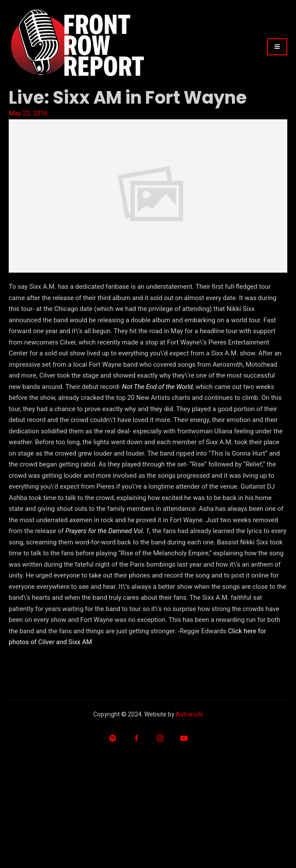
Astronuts (189, 714)
